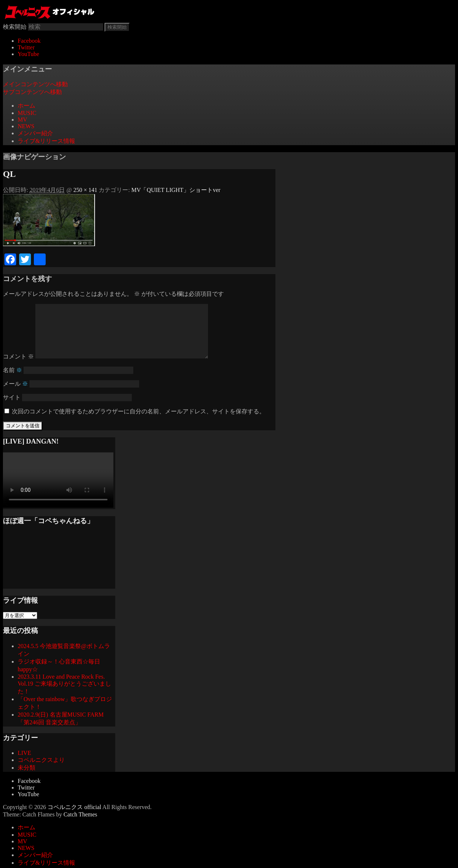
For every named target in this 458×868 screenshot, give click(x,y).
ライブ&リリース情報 (46, 141)
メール (15, 395)
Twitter (26, 47)
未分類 (27, 779)
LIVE (24, 765)
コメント (18, 368)
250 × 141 (85, 190)
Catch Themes (80, 826)
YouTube (28, 54)
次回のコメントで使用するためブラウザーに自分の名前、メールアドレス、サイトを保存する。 (138, 423)
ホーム (27, 106)
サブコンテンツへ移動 (32, 92)
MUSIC (27, 113)
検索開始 (15, 27)
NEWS (26, 126)
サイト (12, 409)
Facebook (29, 41)
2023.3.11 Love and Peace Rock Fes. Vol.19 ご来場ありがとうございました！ (64, 696)
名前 (13, 382)
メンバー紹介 (35, 133)
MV (22, 120)
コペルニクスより (41, 772)
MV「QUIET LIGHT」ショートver (176, 190)
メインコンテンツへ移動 (35, 84)
